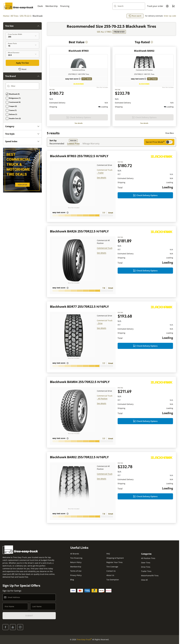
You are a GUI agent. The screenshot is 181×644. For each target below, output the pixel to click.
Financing (65, 6)
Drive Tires (146, 567)
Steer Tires (146, 563)
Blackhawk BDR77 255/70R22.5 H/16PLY (79, 306)
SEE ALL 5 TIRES (104, 32)
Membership (52, 6)
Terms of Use (76, 571)
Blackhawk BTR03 (79, 51)
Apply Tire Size (22, 63)
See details (79, 123)
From (119, 32)
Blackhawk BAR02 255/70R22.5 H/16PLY (79, 457)
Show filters (170, 133)
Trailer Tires (146, 571)
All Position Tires (148, 558)
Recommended (57, 144)
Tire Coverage (112, 567)
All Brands (75, 554)
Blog (72, 580)
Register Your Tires (115, 562)
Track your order (155, 6)
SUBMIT (29, 616)
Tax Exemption (113, 580)
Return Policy (76, 562)
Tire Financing (76, 558)
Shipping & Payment (115, 558)
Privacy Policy (76, 575)
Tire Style (22, 134)
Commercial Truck (105, 248)
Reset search (135, 16)
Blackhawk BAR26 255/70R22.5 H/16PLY (79, 231)
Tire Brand (22, 76)
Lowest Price (73, 143)
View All (144, 580)
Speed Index (22, 141)
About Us (110, 575)
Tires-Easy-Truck (84, 640)
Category (22, 126)
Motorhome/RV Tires (150, 576)
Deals (40, 6)
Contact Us (111, 571)
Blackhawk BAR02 (144, 51)
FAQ (108, 554)
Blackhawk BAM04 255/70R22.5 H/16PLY (80, 382)
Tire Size (22, 26)
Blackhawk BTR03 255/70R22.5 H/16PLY (79, 156)
